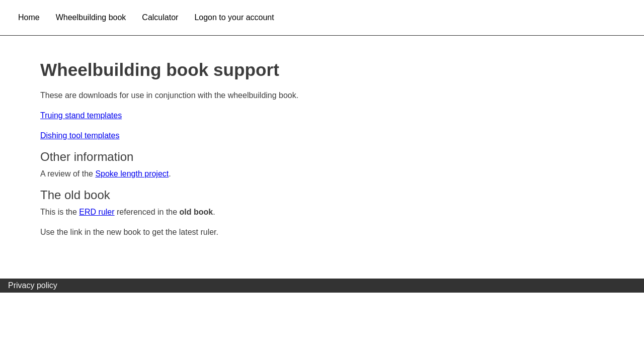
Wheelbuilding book (91, 17)
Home (29, 17)
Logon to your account (234, 17)
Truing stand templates (81, 115)
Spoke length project (132, 174)
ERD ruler (97, 212)
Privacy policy (33, 285)
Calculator (160, 17)
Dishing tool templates (80, 135)
